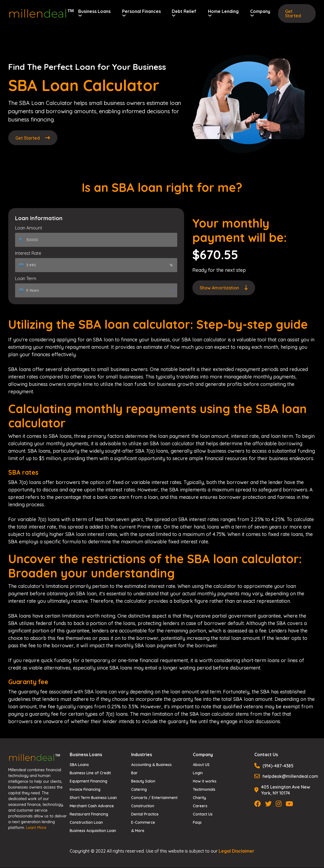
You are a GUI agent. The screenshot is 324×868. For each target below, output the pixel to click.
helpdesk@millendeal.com (285, 776)
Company (260, 13)
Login (198, 773)
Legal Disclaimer (236, 851)
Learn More (36, 828)
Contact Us (203, 814)
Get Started (293, 13)
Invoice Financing (85, 790)
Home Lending (223, 13)
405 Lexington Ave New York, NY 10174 (282, 790)
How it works (205, 781)
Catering (139, 790)
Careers (200, 806)
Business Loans (94, 13)
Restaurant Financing (89, 814)
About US (201, 765)
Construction (143, 806)
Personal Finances (141, 13)
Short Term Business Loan (93, 798)
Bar (134, 773)
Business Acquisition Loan (93, 831)
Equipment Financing (88, 781)
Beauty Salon (143, 781)
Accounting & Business (151, 765)
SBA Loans (79, 765)
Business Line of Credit (90, 773)
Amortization (224, 288)
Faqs (197, 823)
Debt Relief (184, 13)
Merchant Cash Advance (92, 806)
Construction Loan (86, 823)
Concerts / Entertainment (154, 798)
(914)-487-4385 (274, 766)
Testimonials (204, 790)
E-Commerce (143, 823)
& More (138, 831)
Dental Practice (145, 814)
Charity (199, 798)
